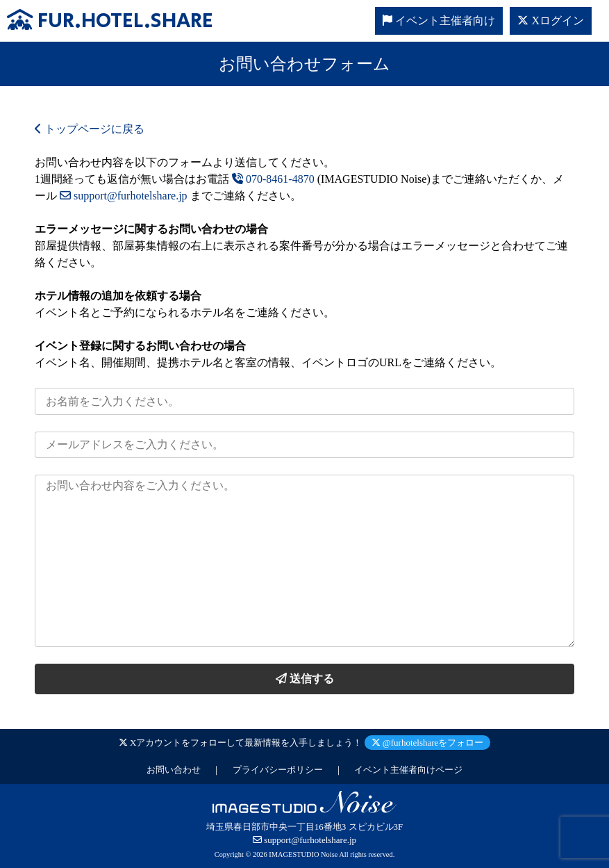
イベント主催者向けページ (408, 770)
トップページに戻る (90, 129)
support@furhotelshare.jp (124, 196)
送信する (305, 679)
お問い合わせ (174, 770)
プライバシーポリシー (278, 770)
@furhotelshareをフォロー (428, 743)
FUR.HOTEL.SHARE (110, 21)
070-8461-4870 (273, 179)
